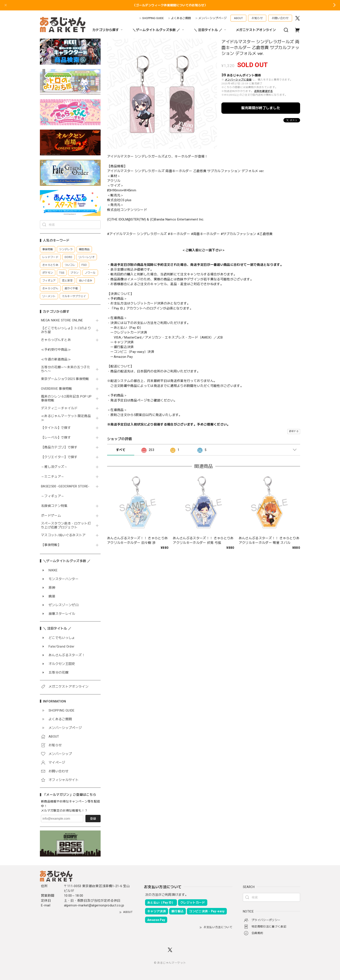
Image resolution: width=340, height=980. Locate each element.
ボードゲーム (51, 516)
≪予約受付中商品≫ (56, 350)
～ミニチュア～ (53, 477)
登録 (93, 819)
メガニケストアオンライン (256, 30)
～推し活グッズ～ (54, 467)
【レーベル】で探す (56, 438)
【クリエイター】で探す (59, 457)
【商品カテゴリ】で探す (59, 447)
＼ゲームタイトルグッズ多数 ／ (159, 30)
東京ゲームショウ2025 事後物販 (66, 379)
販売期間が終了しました (261, 108)
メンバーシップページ (212, 18)
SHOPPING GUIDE (153, 18)
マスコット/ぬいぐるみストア (63, 535)
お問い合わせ (280, 18)
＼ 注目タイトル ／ (211, 30)
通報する (294, 431)
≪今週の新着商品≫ (56, 359)
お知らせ (257, 18)
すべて (121, 450)
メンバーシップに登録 (238, 80)
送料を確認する (263, 91)
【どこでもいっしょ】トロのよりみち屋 (66, 330)
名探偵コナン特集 (54, 506)
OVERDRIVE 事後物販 (58, 389)
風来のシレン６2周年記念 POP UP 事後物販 (66, 399)
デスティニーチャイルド (59, 408)
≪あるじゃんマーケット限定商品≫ (66, 418)
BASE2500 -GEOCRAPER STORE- (65, 486)
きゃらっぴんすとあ (56, 340)
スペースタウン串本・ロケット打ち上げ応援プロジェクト (66, 525)
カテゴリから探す (108, 30)
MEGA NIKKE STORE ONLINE (62, 320)
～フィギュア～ (53, 496)
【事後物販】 (51, 545)
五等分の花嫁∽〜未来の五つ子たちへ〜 (66, 369)
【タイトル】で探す (56, 428)
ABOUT (238, 18)
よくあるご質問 (181, 18)
